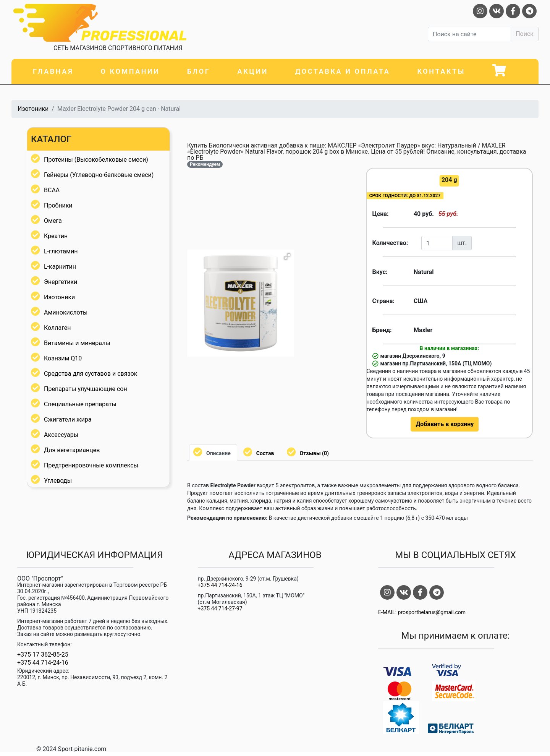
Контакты (441, 71)
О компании (130, 71)
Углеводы (58, 481)
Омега (53, 221)
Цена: (381, 214)
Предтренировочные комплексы (91, 465)
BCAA (52, 190)
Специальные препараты (80, 404)
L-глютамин (61, 251)
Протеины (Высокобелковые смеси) (96, 160)
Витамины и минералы (77, 343)
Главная (53, 71)
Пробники (58, 205)
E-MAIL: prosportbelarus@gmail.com (422, 612)
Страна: (383, 301)
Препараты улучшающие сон (86, 389)
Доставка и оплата (343, 71)
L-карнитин (60, 267)
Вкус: (380, 272)
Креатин (56, 236)
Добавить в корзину (445, 424)
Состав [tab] (265, 453)
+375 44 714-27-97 (220, 608)
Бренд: (382, 330)
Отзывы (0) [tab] (314, 453)
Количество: (390, 243)
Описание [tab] (218, 453)
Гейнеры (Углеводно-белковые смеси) (99, 175)
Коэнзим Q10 (63, 358)
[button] (287, 256)
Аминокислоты (66, 312)
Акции (253, 71)
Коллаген (57, 328)
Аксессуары (61, 435)
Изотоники (33, 109)
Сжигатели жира (68, 419)
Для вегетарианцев (72, 450)
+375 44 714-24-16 (43, 663)
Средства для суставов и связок (91, 374)
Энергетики (61, 282)
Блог (199, 71)
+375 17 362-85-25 (43, 655)
